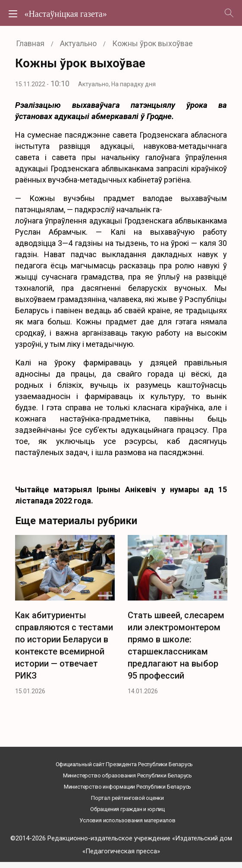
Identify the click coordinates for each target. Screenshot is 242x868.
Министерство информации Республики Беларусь (127, 787)
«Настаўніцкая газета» (65, 14)
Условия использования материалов (127, 820)
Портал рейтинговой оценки (127, 798)
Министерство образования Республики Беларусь (127, 775)
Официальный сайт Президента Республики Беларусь (124, 764)
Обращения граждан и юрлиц (127, 809)
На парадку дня (134, 84)
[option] (65, 618)
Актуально (93, 84)
